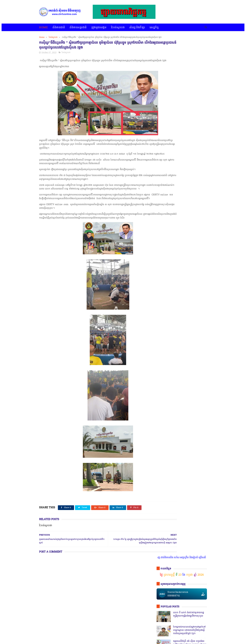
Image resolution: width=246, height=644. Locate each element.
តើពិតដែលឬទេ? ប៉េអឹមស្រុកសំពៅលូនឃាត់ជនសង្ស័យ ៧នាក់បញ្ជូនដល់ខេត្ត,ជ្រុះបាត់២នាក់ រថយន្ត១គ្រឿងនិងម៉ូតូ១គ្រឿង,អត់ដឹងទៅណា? (190, 323)
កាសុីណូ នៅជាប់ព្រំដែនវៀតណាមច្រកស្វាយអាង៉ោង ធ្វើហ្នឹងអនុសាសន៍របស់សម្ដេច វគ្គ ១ (189, 173)
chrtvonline (61, 642)
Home (43, 28)
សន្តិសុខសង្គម (191, 482)
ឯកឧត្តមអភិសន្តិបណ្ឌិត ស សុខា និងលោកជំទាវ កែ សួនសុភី (188, 186)
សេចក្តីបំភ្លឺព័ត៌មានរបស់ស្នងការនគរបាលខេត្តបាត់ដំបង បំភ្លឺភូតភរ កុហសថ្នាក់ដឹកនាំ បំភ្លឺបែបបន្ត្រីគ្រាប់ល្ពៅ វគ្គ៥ (189, 225)
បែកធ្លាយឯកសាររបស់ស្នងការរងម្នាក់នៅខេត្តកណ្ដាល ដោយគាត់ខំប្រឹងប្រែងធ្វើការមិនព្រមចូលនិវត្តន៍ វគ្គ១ (189, 112)
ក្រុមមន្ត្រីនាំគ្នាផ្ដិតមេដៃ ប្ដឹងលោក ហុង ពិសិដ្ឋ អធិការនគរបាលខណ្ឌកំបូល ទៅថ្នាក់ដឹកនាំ (189, 239)
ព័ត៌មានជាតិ (59, 28)
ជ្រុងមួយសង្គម (99, 28)
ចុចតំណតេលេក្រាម (169, 263)
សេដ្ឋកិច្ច (154, 28)
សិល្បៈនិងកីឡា (137, 28)
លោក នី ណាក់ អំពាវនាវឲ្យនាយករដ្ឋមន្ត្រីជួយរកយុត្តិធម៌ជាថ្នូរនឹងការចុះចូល (189, 96)
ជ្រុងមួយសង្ (162, 476)
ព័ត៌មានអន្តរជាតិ (78, 28)
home (42, 633)
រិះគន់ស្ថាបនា (118, 28)
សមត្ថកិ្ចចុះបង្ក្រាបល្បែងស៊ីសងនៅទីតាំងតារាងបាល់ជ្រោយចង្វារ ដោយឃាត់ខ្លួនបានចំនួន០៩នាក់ (189, 142)
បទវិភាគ (99, 633)
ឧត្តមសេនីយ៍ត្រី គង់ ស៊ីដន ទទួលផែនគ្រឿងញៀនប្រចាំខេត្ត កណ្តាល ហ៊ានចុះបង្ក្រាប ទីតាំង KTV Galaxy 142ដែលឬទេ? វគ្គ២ (190, 128)
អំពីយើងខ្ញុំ (129, 633)
